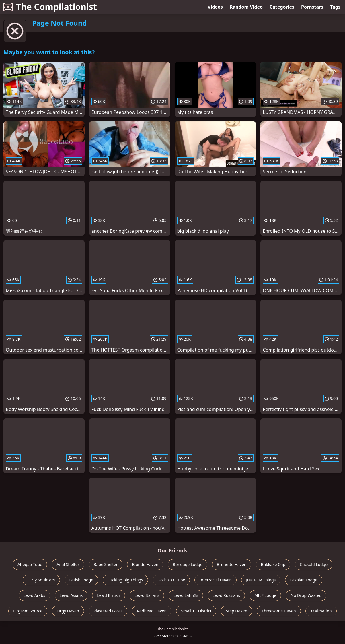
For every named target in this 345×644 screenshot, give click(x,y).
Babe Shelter (106, 564)
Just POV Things (261, 580)
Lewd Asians (71, 595)
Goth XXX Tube (171, 580)
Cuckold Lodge (314, 564)
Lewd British (109, 595)
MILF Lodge (265, 595)
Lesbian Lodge (304, 580)
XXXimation (321, 611)
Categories (282, 7)
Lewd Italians (147, 595)
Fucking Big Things (125, 580)
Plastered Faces (108, 611)
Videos (215, 7)
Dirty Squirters (41, 580)
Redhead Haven (152, 611)
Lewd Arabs (34, 595)
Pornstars (312, 7)
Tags (335, 7)
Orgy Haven (68, 611)
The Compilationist (50, 7)
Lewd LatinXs (186, 595)
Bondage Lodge (188, 564)
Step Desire (236, 611)
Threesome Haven (279, 611)
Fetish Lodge (81, 580)
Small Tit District (196, 611)
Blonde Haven (145, 564)
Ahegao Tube (30, 564)
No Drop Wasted (306, 595)
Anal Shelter (68, 564)
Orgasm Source (28, 611)
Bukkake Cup (273, 564)
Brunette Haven (232, 564)
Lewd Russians (226, 595)
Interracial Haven (216, 580)
